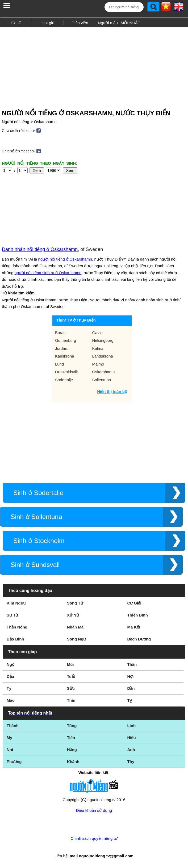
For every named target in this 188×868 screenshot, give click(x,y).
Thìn (71, 700)
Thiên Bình (137, 615)
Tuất (71, 676)
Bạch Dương (139, 639)
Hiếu (131, 738)
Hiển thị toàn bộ (112, 392)
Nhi (10, 750)
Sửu (71, 688)
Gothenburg (66, 340)
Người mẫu (108, 23)
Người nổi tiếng (16, 122)
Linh (131, 726)
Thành (13, 726)
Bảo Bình (15, 639)
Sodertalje (64, 380)
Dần (131, 688)
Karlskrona (65, 356)
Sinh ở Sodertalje (38, 493)
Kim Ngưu (16, 603)
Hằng (72, 750)
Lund (59, 364)
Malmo (98, 364)
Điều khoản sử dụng (94, 810)
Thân (132, 664)
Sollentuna (101, 380)
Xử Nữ (73, 615)
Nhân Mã (75, 627)
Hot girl (48, 23)
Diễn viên (80, 23)
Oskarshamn (45, 122)
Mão (11, 700)
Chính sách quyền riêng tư (94, 838)
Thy (131, 762)
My (9, 738)
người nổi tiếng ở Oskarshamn (65, 259)
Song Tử (75, 603)
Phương (14, 762)
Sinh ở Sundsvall (35, 565)
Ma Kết (134, 627)
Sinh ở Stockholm (39, 541)
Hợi (130, 676)
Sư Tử (12, 615)
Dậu (10, 676)
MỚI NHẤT (131, 23)
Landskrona (102, 356)
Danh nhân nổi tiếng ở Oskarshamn (40, 249)
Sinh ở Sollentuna (36, 517)
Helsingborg (103, 340)
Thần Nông (17, 627)
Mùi (70, 664)
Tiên (71, 738)
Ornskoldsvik (66, 372)
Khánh (73, 762)
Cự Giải (134, 603)
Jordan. (62, 348)
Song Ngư (77, 639)
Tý (9, 688)
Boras (60, 333)
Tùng (72, 726)
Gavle (97, 333)
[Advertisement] (94, 66)
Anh (131, 750)
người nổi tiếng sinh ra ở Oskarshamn (48, 273)
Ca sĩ (16, 23)
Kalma (98, 348)
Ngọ (11, 664)
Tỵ (129, 700)
